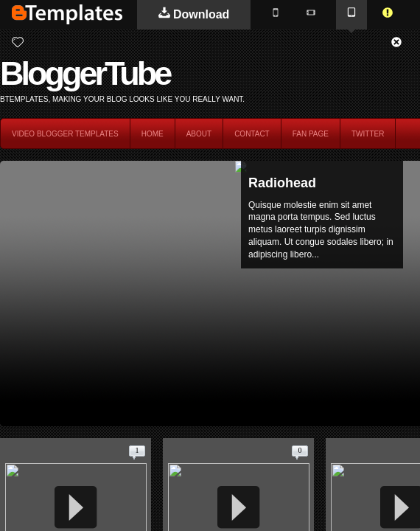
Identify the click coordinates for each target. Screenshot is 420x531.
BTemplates (67, 14)
